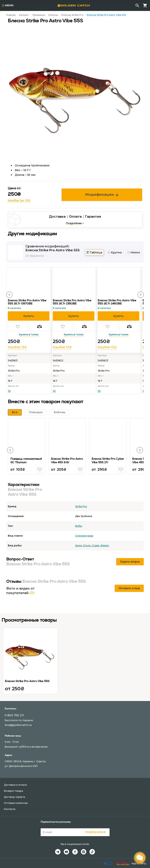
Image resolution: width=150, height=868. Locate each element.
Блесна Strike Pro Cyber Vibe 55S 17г (108, 460)
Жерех (105, 545)
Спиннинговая (84, 536)
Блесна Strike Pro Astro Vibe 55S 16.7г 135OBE (72, 302)
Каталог (24, 15)
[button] (9, 295)
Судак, (96, 545)
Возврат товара (13, 791)
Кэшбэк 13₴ (17, 347)
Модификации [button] (102, 195)
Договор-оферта (14, 797)
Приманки (39, 15)
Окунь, (87, 545)
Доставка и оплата (15, 785)
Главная (11, 15)
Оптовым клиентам (16, 803)
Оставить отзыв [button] (129, 588)
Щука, (79, 545)
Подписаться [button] (96, 832)
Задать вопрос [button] (130, 562)
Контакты (10, 809)
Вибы (79, 526)
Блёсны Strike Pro (72, 15)
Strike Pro (81, 506)
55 (9, 391)
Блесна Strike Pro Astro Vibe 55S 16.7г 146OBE (117, 302)
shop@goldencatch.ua (18, 725)
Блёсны (53, 15)
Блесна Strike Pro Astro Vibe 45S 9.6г (67, 460)
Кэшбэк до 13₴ (19, 200)
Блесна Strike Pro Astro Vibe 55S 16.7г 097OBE (27, 302)
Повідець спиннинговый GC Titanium (26, 460)
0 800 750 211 (14, 715)
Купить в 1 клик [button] (29, 334)
